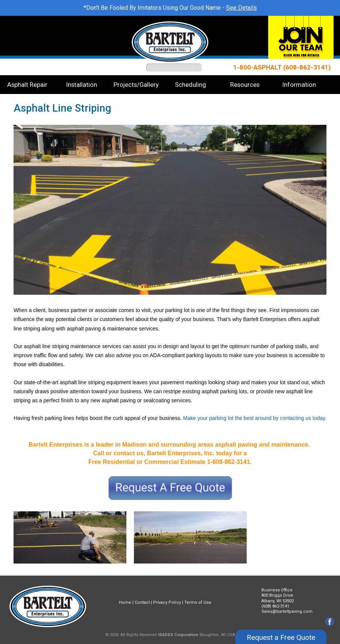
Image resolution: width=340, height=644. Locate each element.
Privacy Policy (167, 602)
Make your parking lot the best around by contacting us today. (255, 418)
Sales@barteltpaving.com (287, 611)
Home (125, 602)
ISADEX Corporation (178, 635)
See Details (241, 8)
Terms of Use (198, 602)
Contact (142, 602)
